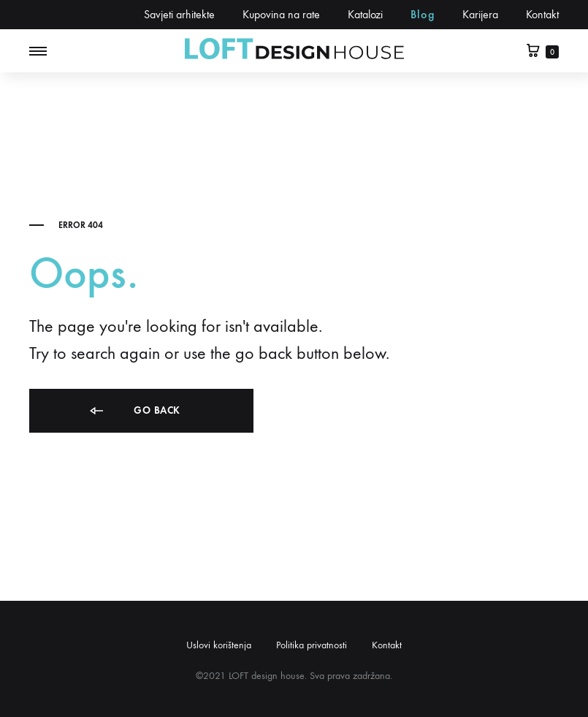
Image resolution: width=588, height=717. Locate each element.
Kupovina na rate (281, 14)
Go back (134, 411)
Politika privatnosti (312, 645)
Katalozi (365, 14)
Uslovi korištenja (219, 645)
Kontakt (542, 14)
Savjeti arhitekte (179, 14)
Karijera (480, 14)
